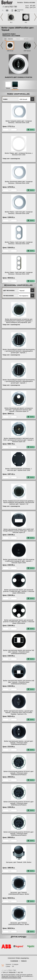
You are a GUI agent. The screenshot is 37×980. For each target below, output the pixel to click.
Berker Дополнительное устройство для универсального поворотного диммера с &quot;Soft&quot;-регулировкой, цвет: (19, 321)
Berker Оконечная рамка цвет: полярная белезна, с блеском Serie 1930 (19, 182)
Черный (15, 88)
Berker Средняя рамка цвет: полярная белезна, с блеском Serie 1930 (19, 122)
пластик (10, 39)
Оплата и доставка (29, 2)
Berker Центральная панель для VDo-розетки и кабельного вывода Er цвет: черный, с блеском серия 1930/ (19, 561)
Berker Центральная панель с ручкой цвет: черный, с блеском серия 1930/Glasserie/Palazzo (19, 743)
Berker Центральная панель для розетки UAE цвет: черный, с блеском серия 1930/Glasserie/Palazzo (19, 682)
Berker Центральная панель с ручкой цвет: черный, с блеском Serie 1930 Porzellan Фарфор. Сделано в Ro (19, 712)
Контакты (20, 2)
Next (35, 17)
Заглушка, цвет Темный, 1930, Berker (19, 862)
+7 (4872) (10, 7)
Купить (31, 130)
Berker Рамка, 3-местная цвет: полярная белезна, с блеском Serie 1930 (19, 273)
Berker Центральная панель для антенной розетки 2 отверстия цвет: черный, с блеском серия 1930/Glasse (19, 591)
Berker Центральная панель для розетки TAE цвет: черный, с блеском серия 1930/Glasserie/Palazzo (19, 652)
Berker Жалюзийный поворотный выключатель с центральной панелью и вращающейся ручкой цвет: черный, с (19, 351)
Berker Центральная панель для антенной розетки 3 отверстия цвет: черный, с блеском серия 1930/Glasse (19, 622)
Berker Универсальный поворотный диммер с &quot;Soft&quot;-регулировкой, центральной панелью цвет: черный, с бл (19, 502)
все (6, 39)
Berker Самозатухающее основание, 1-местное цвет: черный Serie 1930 (19, 469)
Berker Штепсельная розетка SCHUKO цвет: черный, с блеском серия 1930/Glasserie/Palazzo (19, 773)
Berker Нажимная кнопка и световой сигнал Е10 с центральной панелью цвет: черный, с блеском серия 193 (19, 440)
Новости (24, 961)
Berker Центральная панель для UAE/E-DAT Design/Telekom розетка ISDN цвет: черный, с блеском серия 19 (19, 531)
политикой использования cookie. (11, 978)
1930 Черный (27, 51)
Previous (2, 17)
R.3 (26, 22)
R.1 (11, 22)
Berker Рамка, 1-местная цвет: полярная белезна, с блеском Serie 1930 (19, 213)
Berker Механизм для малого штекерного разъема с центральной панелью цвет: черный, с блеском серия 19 (19, 410)
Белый (8, 88)
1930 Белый (10, 51)
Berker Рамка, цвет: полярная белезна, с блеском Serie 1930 (19, 154)
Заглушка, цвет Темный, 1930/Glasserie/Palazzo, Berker (19, 893)
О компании (14, 961)
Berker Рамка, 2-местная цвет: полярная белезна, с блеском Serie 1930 (19, 243)
